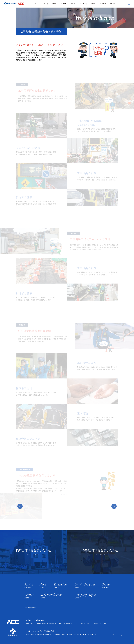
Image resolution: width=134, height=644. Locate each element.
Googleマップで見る (100, 623)
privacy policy (30, 608)
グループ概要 (83, 4)
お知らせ (54, 4)
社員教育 (64, 4)
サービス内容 (44, 4)
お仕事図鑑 (103, 4)
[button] (20, 506)
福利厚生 (73, 4)
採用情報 (93, 4)
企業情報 (112, 4)
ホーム (34, 4)
